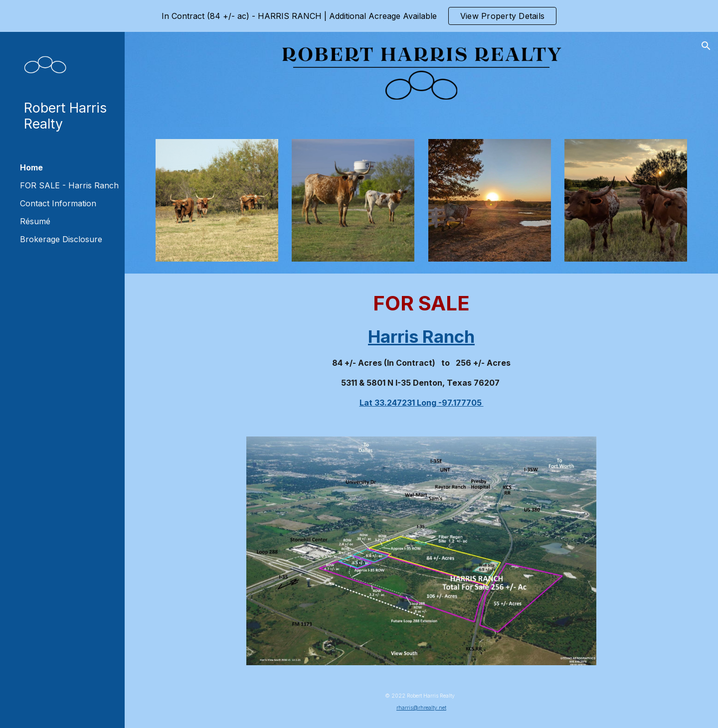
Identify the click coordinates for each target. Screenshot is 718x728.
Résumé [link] (35, 221)
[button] (706, 46)
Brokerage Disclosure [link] (61, 239)
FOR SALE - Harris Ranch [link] (69, 185)
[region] (359, 16)
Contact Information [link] (58, 203)
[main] (422, 349)
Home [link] (31, 167)
